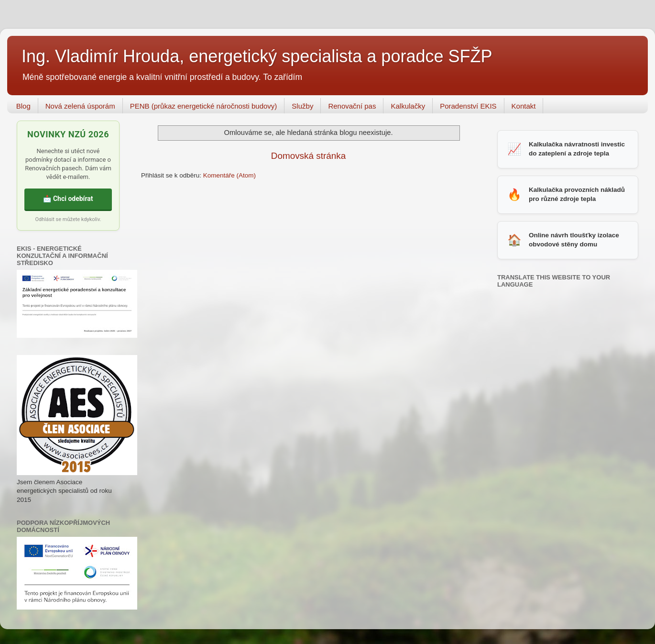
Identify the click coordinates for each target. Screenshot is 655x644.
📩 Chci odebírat (68, 199)
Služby (302, 106)
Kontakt (524, 106)
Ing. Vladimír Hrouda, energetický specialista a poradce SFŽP (257, 56)
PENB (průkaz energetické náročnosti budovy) (204, 106)
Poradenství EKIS (468, 106)
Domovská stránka (308, 156)
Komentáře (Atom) (229, 175)
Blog (23, 106)
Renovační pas (352, 106)
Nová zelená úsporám (80, 106)
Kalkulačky (408, 106)
